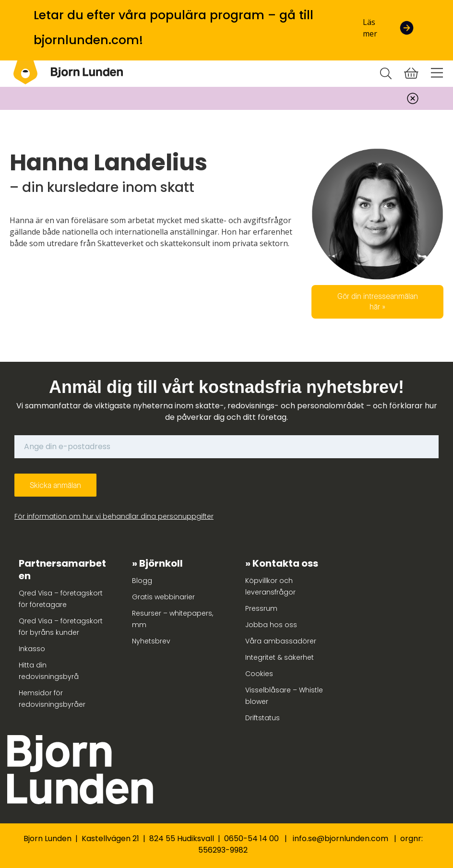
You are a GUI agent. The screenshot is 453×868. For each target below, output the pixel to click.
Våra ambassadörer (281, 641)
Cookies (259, 674)
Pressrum (261, 608)
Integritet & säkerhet (280, 657)
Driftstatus (262, 718)
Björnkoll (161, 563)
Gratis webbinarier (163, 597)
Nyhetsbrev (151, 641)
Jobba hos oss (271, 625)
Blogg (142, 581)
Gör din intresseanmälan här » (378, 302)
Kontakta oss (285, 563)
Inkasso (32, 649)
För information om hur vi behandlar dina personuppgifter (114, 516)
